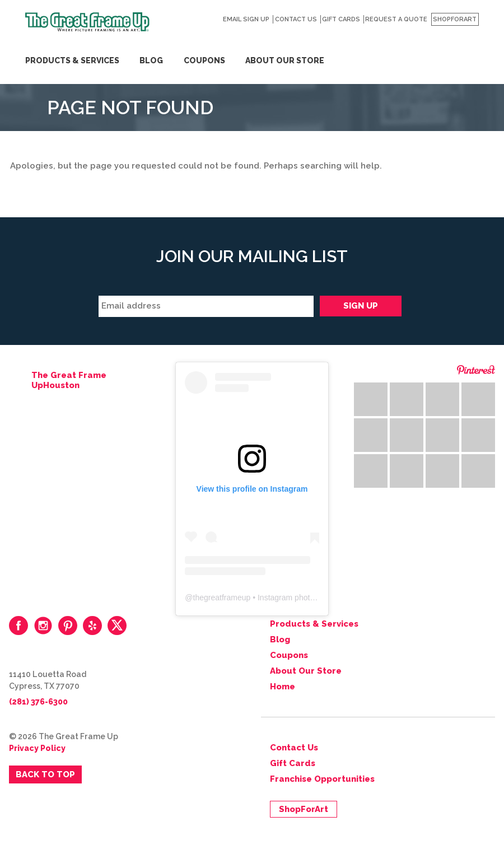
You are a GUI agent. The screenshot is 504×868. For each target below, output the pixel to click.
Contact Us (296, 19)
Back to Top (45, 774)
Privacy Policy (37, 748)
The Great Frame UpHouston (69, 380)
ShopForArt (455, 19)
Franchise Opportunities (322, 779)
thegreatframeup (222, 598)
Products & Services (72, 60)
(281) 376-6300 (38, 702)
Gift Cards (341, 19)
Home (283, 687)
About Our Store (285, 60)
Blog (151, 60)
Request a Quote (396, 19)
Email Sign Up (246, 19)
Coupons (204, 60)
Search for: (475, 39)
